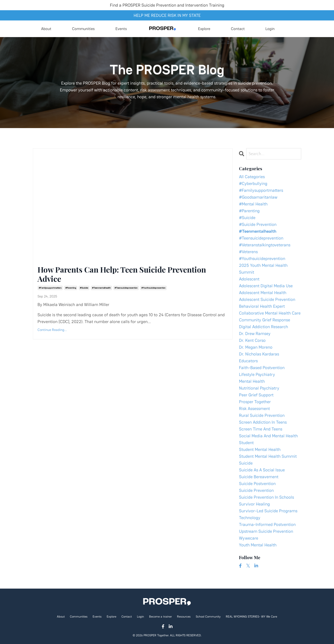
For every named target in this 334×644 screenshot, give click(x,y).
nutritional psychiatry (259, 388)
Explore (204, 29)
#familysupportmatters (50, 288)
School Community (208, 617)
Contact (238, 29)
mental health (252, 381)
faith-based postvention (262, 368)
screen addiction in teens (263, 422)
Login (270, 29)
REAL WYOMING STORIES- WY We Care (251, 617)
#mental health (253, 204)
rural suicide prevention (262, 415)
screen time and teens (261, 429)
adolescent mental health (263, 293)
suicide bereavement (259, 477)
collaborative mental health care (270, 313)
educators (248, 361)
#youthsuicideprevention (153, 288)
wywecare (249, 538)
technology (250, 518)
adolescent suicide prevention (267, 299)
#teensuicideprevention (126, 288)
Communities (83, 29)
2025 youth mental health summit (263, 269)
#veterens (248, 252)
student (246, 443)
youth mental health (258, 545)
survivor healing (254, 504)
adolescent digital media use (266, 286)
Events (121, 29)
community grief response (265, 320)
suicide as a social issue (262, 470)
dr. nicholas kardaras (259, 354)
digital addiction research (263, 327)
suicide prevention (256, 490)
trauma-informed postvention (267, 524)
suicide (246, 463)
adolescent (249, 279)
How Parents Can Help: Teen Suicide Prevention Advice (122, 274)
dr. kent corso (252, 340)
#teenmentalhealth (101, 288)
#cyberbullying (253, 183)
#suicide (84, 288)
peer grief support (256, 395)
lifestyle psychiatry (257, 374)
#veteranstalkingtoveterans (265, 245)
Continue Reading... (52, 330)
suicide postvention (257, 484)
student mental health (260, 449)
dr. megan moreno (256, 347)
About (46, 29)
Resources (184, 617)
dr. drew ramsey (255, 334)
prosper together (255, 402)
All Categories (252, 177)
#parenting (71, 288)
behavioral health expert (262, 306)
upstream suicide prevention (266, 531)
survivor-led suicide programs (268, 511)
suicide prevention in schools (266, 497)
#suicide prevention (258, 224)
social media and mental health (268, 436)
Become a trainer (161, 617)
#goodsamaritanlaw (258, 197)
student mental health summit (268, 456)
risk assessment (254, 409)
